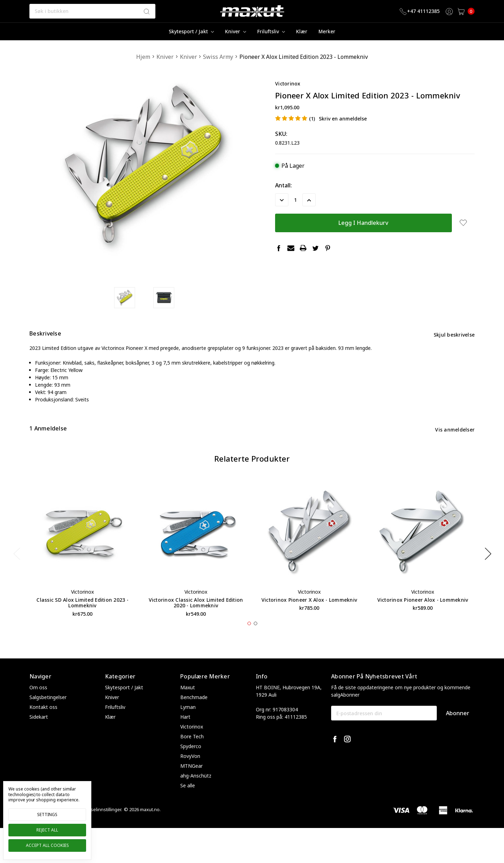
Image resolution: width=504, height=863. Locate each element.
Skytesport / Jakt (191, 31)
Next (488, 567)
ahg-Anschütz (196, 789)
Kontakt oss (43, 720)
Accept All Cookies (47, 845)
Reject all (47, 830)
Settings (47, 814)
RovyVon (190, 769)
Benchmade (194, 710)
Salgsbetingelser (48, 710)
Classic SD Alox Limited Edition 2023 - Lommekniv (82, 616)
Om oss (38, 701)
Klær (302, 31)
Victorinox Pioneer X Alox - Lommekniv (309, 613)
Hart (185, 730)
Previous (16, 567)
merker (327, 31)
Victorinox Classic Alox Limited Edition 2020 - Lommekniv (196, 616)
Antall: (283, 185)
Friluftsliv (271, 31)
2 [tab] (255, 637)
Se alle (188, 799)
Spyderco (191, 760)
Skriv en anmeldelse (343, 119)
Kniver (236, 31)
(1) (312, 119)
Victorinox (192, 740)
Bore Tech (192, 750)
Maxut (188, 701)
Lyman (188, 720)
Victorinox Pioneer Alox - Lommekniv (423, 613)
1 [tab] (249, 637)
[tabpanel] (83, 563)
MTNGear (191, 779)
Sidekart (39, 730)
